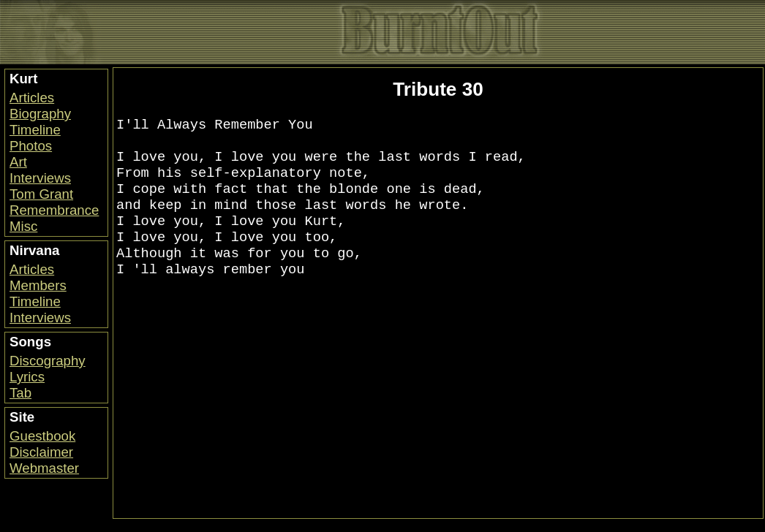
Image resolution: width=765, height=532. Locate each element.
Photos (31, 146)
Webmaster (44, 468)
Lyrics (27, 377)
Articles (32, 98)
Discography (48, 361)
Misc (23, 226)
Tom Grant (41, 194)
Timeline (35, 130)
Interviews (40, 178)
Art (18, 162)
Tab (20, 393)
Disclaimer (41, 452)
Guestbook (42, 436)
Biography (40, 114)
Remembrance (54, 210)
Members (38, 285)
